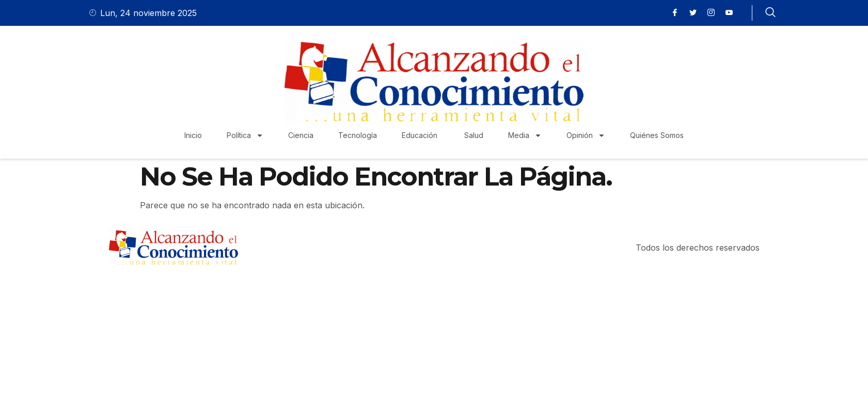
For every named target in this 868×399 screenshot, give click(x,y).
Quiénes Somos (657, 135)
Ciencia (301, 135)
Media (525, 135)
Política (245, 135)
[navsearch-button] (770, 13)
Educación (421, 135)
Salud (474, 135)
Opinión (586, 135)
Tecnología (358, 135)
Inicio (193, 135)
